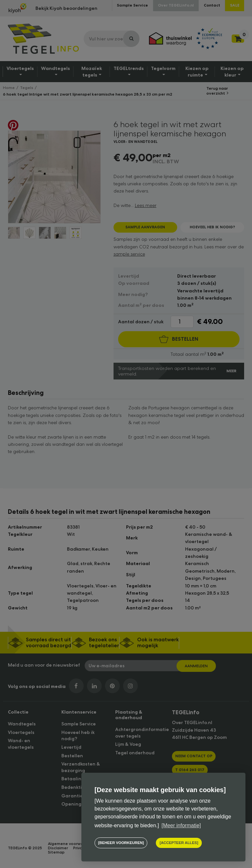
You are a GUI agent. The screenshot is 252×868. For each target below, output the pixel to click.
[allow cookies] (179, 843)
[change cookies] (121, 843)
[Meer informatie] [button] (181, 825)
